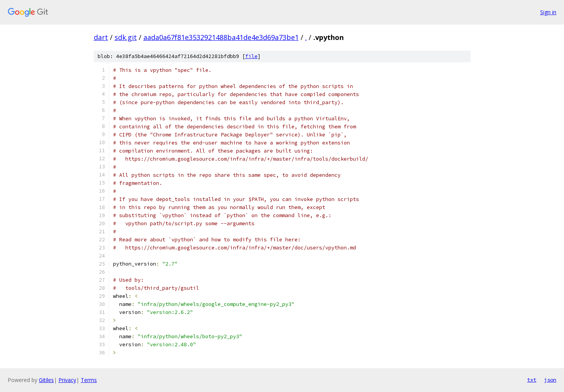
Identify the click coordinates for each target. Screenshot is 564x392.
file (251, 56)
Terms (89, 380)
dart (101, 37)
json (550, 380)
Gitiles (46, 380)
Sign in (548, 12)
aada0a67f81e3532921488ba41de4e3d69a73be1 (221, 37)
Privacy (67, 380)
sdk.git (126, 37)
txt (532, 380)
